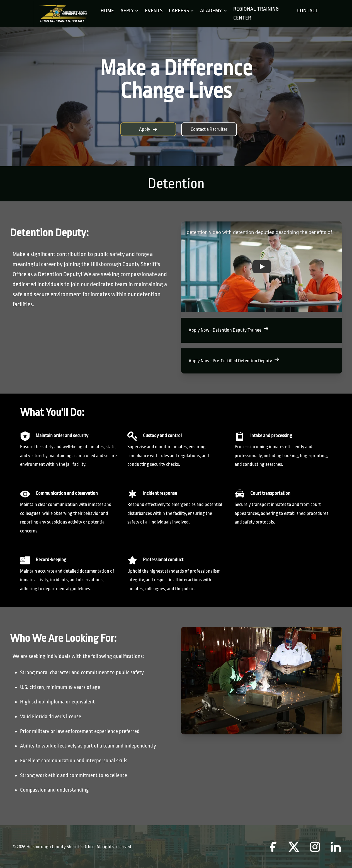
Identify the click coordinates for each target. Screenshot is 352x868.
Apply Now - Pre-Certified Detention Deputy (234, 360)
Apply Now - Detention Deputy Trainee (229, 330)
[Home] (63, 14)
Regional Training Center (256, 13)
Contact (307, 11)
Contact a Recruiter (209, 129)
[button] (262, 267)
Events (154, 11)
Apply (148, 129)
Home (107, 11)
